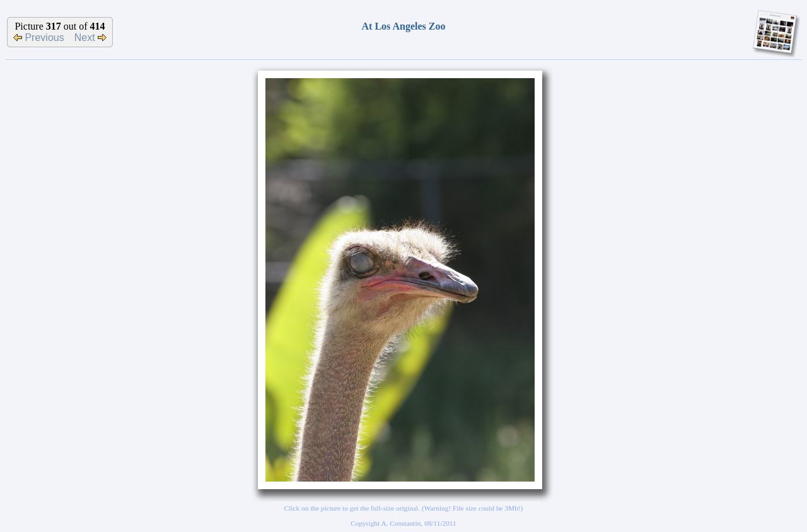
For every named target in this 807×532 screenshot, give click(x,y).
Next (90, 38)
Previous (39, 38)
